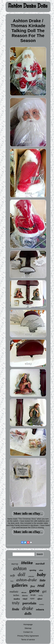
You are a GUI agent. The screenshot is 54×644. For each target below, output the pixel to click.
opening (33, 570)
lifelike (27, 563)
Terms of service (28, 640)
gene (34, 591)
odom (41, 570)
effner (40, 599)
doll (22, 575)
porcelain (29, 603)
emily (41, 595)
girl (44, 591)
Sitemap (28, 628)
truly (16, 603)
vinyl (25, 599)
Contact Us (28, 632)
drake (27, 608)
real (41, 585)
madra (17, 599)
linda (16, 609)
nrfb (12, 576)
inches (16, 595)
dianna (25, 596)
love (12, 581)
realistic (14, 592)
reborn (40, 609)
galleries (20, 585)
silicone (24, 592)
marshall (40, 564)
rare (32, 598)
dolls (28, 614)
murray (15, 564)
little (43, 580)
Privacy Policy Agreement (28, 636)
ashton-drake (26, 580)
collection (31, 576)
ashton (20, 568)
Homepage (28, 624)
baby (41, 575)
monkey (42, 604)
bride (33, 595)
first (33, 586)
